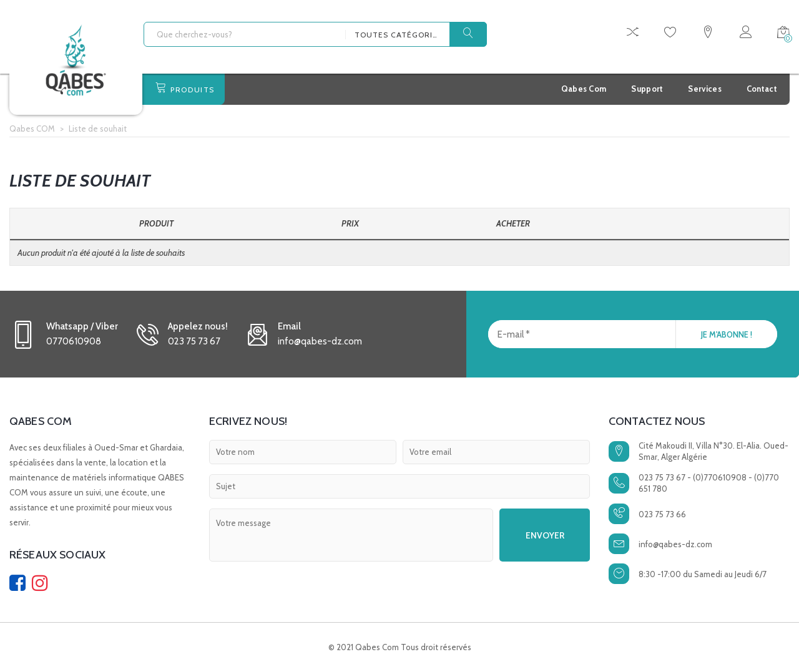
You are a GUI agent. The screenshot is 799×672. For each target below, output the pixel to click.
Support (647, 89)
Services (704, 89)
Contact (762, 89)
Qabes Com (584, 89)
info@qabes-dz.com (675, 544)
